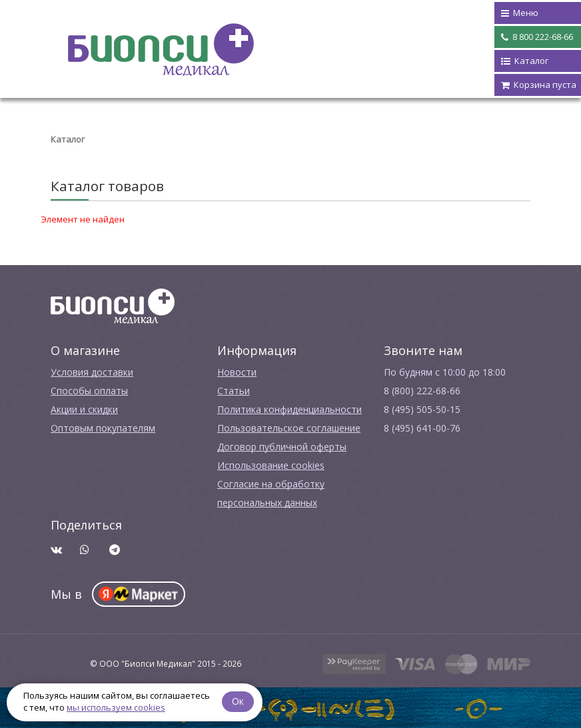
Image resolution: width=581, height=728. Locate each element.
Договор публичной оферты (282, 447)
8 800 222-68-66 (537, 37)
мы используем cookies (116, 707)
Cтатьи (234, 391)
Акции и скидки (84, 409)
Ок (238, 701)
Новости (237, 372)
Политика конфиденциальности (290, 409)
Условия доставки (92, 372)
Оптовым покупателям (103, 428)
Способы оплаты (89, 391)
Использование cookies (271, 465)
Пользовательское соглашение (289, 428)
